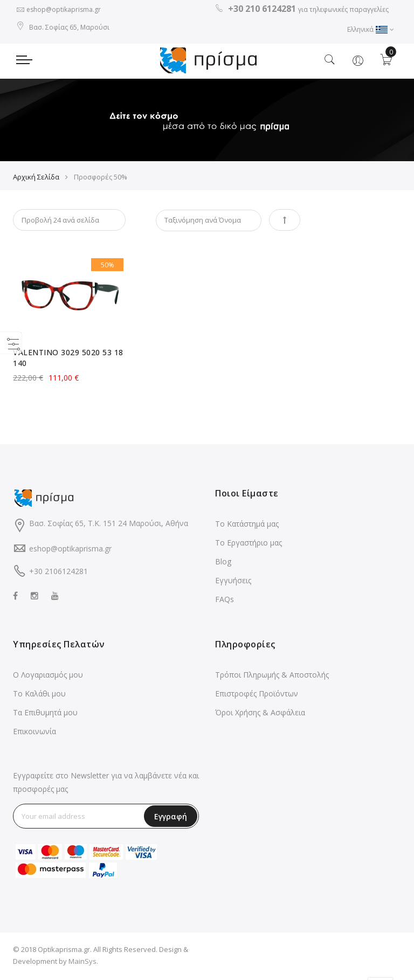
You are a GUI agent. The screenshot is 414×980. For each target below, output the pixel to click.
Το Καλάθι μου (39, 696)
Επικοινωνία (34, 733)
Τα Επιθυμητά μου (45, 715)
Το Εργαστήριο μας (249, 545)
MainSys (82, 963)
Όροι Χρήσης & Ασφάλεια (260, 715)
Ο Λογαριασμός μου (48, 677)
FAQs (225, 601)
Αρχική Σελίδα (36, 179)
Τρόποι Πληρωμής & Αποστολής (272, 677)
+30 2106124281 (58, 574)
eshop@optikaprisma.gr (64, 9)
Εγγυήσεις (233, 582)
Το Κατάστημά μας (247, 526)
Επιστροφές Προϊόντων (257, 696)
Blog (223, 564)
